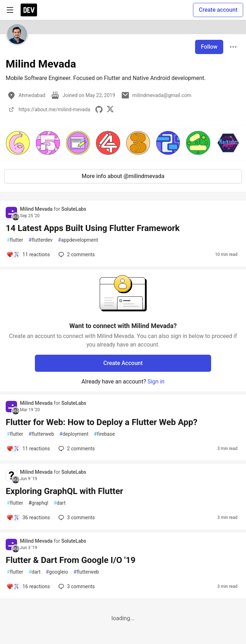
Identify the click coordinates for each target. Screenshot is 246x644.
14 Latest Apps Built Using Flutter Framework (93, 228)
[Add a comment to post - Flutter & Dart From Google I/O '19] (28, 586)
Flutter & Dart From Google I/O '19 (70, 560)
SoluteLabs (74, 209)
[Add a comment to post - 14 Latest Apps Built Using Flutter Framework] (28, 254)
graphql (38, 503)
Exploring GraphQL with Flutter (64, 491)
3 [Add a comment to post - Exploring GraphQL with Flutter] (76, 517)
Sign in (156, 382)
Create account (218, 10)
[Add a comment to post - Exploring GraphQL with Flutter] (28, 517)
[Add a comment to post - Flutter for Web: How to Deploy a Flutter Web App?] (28, 449)
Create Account (123, 363)
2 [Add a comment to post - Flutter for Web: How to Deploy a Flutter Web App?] (76, 449)
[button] (18, 143)
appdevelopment (78, 240)
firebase (104, 434)
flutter (15, 240)
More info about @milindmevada (123, 176)
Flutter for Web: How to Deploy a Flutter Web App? (101, 422)
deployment (74, 434)
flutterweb (41, 434)
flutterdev (41, 240)
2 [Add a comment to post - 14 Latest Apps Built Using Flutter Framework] (76, 254)
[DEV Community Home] (29, 10)
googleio (57, 572)
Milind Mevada (37, 209)
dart (59, 503)
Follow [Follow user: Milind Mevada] (209, 47)
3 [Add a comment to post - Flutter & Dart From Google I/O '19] (76, 586)
